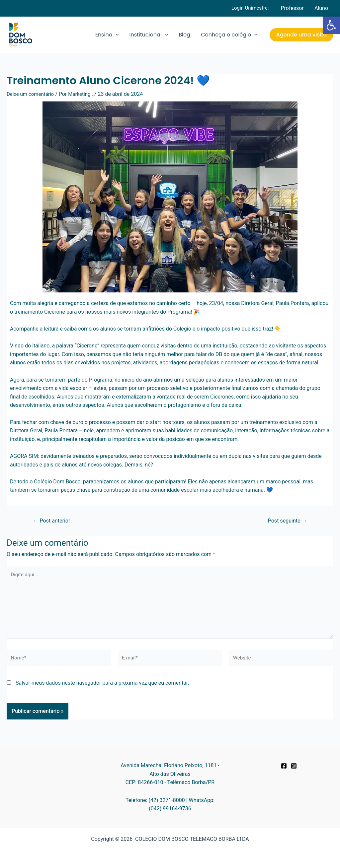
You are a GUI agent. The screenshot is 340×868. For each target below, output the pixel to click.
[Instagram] (294, 766)
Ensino (107, 35)
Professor (292, 8)
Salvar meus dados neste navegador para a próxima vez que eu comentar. (102, 688)
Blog (184, 35)
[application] (116, 35)
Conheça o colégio (229, 35)
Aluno (321, 8)
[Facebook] (284, 766)
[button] (331, 25)
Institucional (149, 35)
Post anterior (53, 521)
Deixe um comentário (32, 94)
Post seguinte (286, 521)
